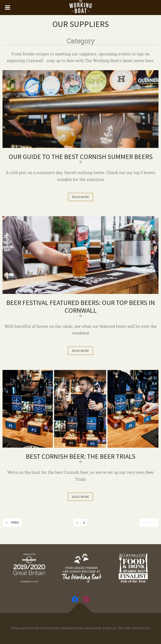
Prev (15, 522)
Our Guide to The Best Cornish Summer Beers (81, 157)
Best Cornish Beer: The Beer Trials (81, 456)
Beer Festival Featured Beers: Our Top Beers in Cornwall (81, 306)
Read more (80, 197)
